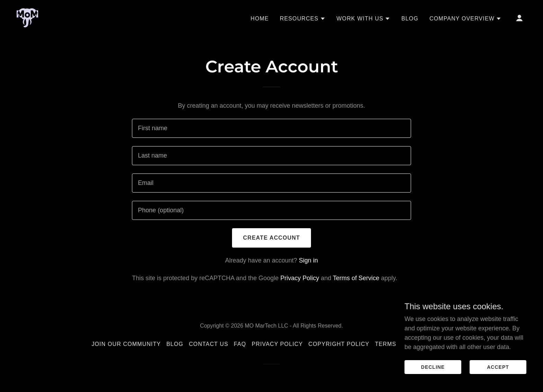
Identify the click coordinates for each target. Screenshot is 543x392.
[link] (27, 17)
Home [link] (260, 19)
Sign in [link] (308, 260)
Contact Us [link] (208, 344)
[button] (303, 19)
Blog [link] (410, 19)
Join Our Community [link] (126, 344)
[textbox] (271, 128)
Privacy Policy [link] (300, 278)
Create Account (271, 238)
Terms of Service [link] (356, 278)
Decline (433, 367)
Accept (498, 367)
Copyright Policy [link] (339, 344)
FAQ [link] (240, 344)
